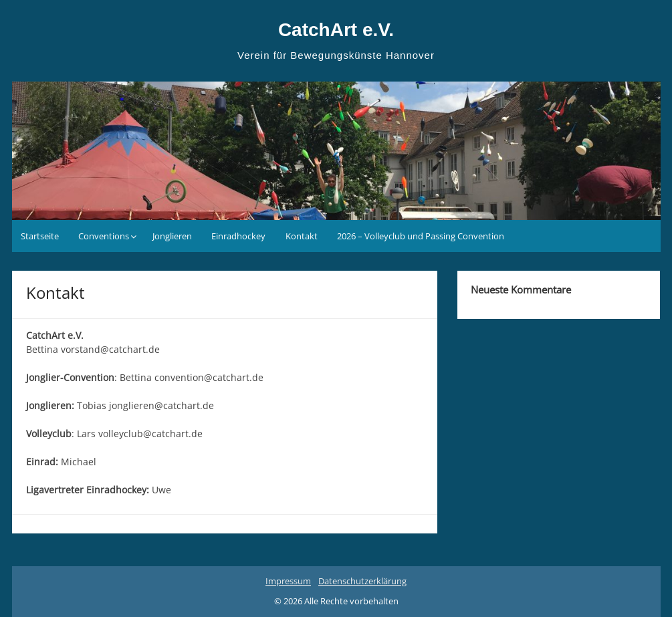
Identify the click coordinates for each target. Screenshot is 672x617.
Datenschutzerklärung (362, 581)
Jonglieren (172, 236)
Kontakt (302, 236)
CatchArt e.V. (336, 30)
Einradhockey (238, 236)
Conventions (104, 236)
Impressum (288, 581)
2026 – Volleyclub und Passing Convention (421, 236)
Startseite (40, 236)
